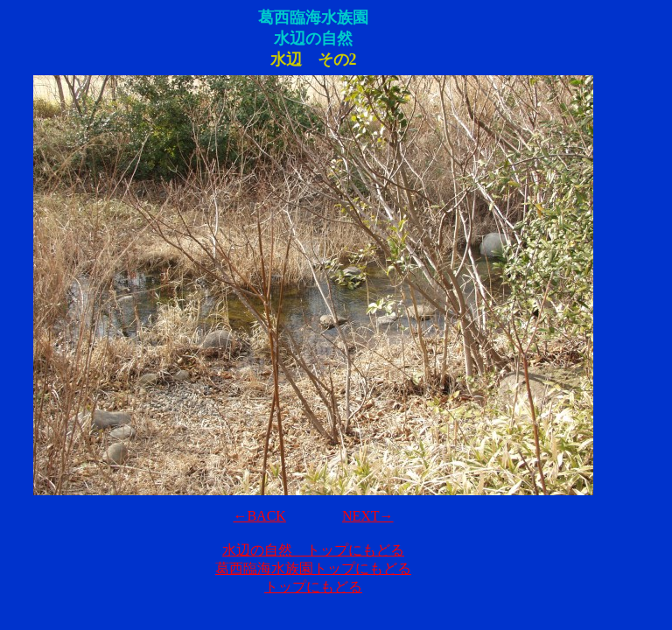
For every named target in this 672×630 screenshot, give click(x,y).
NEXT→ (368, 516)
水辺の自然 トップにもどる (313, 550)
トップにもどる (313, 587)
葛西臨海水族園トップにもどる (313, 568)
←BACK (259, 516)
